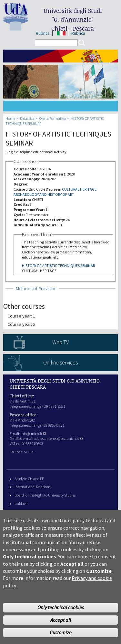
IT (61, 33)
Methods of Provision (36, 289)
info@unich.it (33, 434)
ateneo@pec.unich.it (65, 438)
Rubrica (43, 33)
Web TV (60, 342)
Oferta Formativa (53, 118)
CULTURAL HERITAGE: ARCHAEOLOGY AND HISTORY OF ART (55, 192)
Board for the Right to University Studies (45, 495)
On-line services (60, 363)
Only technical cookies (61, 620)
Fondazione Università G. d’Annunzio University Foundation (61, 512)
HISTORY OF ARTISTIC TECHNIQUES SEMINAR (58, 265)
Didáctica (27, 118)
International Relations (32, 487)
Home (10, 118)
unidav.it (22, 503)
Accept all (61, 632)
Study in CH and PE (29, 479)
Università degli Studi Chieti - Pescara (73, 19)
